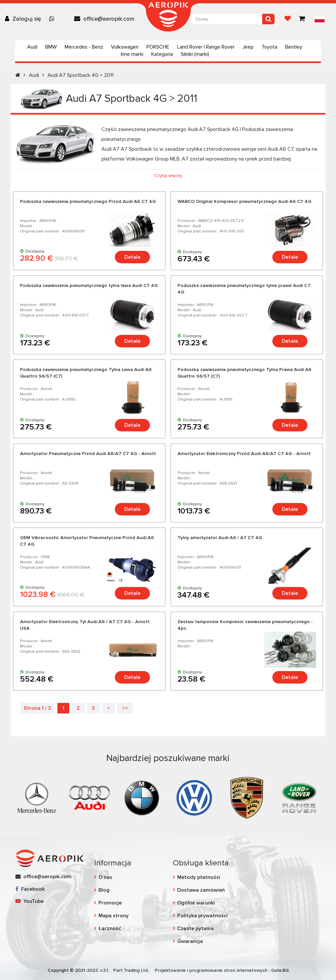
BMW (51, 47)
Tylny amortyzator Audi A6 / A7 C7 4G (220, 538)
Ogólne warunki (196, 903)
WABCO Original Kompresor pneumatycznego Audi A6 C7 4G (244, 201)
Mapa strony (114, 916)
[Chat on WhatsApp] (53, 19)
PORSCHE (158, 47)
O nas (105, 877)
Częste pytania (195, 928)
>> (125, 708)
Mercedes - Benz (84, 47)
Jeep (248, 47)
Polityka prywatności (202, 916)
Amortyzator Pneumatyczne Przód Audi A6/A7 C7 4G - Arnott (88, 454)
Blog (104, 890)
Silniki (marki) (195, 54)
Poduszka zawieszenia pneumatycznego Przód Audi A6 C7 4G (88, 201)
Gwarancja (190, 941)
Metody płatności (199, 877)
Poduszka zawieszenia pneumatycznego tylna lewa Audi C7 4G (89, 285)
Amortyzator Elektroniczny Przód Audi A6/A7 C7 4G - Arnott (244, 454)
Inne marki (132, 54)
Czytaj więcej (168, 175)
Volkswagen (125, 47)
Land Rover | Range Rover (206, 47)
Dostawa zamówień (201, 890)
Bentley (294, 47)
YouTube (30, 901)
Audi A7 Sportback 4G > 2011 (81, 75)
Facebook (30, 889)
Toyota (269, 47)
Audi (32, 47)
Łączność (110, 928)
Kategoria (162, 54)
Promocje (110, 903)
